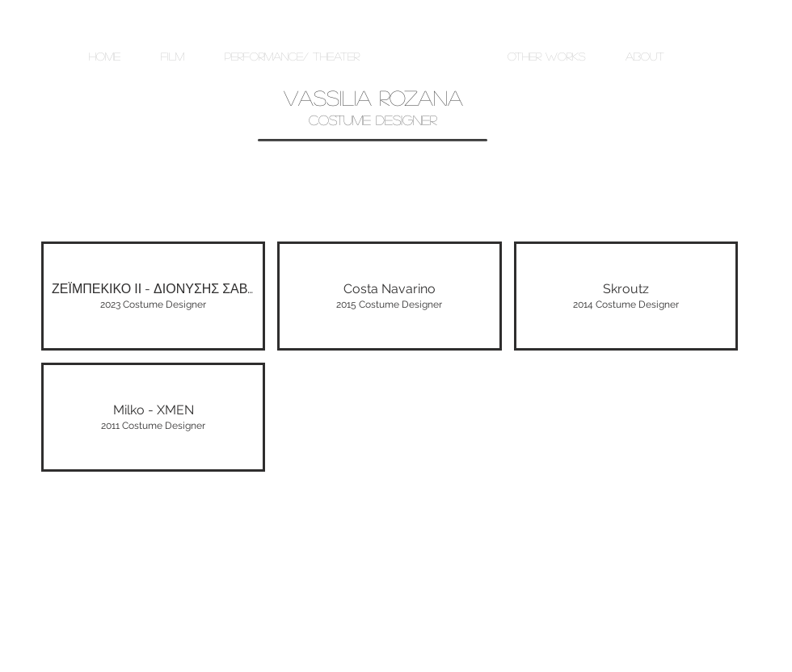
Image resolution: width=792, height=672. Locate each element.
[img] (153, 417)
